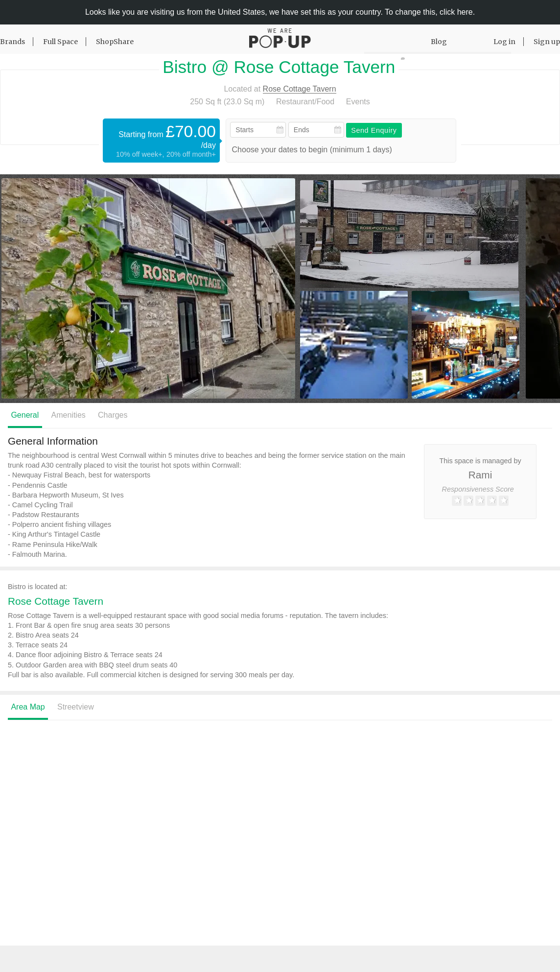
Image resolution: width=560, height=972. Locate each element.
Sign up (547, 42)
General (25, 415)
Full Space (60, 42)
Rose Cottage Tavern (300, 89)
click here (456, 12)
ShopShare (115, 42)
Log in (504, 42)
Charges (113, 415)
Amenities (69, 415)
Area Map (28, 707)
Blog (439, 42)
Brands (12, 42)
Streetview (76, 707)
